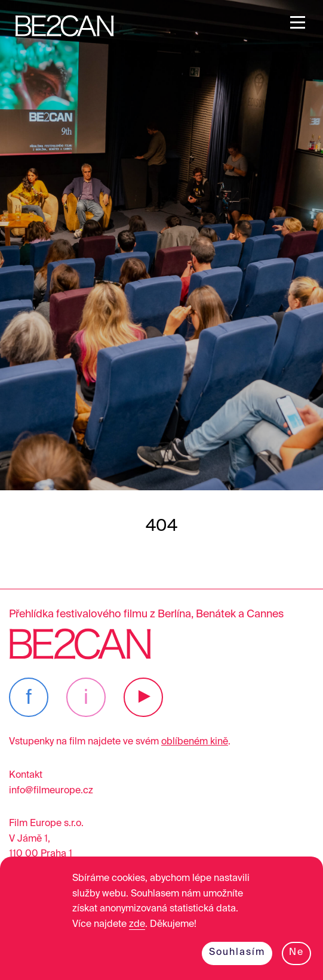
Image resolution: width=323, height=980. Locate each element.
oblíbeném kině (195, 742)
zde (137, 925)
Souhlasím (237, 953)
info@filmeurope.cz (51, 791)
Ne (296, 953)
